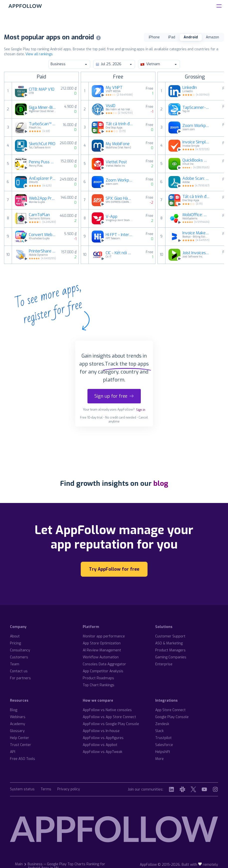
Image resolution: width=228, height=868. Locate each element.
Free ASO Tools (23, 759)
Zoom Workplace (119, 180)
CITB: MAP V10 (42, 89)
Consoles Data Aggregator (104, 664)
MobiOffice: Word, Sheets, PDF (196, 215)
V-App (112, 217)
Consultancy (20, 650)
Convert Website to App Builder (43, 235)
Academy (18, 724)
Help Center (20, 738)
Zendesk (162, 724)
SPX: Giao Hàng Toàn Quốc (119, 198)
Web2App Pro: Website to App (43, 198)
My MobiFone (118, 144)
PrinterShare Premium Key (43, 251)
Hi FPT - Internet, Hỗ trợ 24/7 (119, 235)
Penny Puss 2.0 (43, 162)
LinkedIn (190, 88)
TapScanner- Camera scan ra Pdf (196, 108)
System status (22, 789)
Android (191, 37)
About (15, 636)
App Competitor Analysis (103, 671)
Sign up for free (114, 396)
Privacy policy (69, 789)
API (13, 752)
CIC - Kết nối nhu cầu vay (119, 253)
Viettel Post (116, 162)
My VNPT (114, 88)
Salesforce (164, 745)
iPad (172, 37)
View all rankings (39, 54)
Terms (46, 789)
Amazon (212, 37)
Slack (159, 731)
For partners (20, 678)
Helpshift (163, 752)
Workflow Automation (101, 657)
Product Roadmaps (98, 678)
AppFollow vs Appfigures (103, 738)
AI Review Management (102, 650)
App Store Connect (170, 710)
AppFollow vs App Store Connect (109, 717)
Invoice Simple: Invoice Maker (196, 142)
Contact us (19, 671)
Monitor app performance (104, 636)
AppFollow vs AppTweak (103, 752)
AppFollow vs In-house (101, 731)
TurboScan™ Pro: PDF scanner (43, 124)
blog (161, 483)
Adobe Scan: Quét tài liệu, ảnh (196, 179)
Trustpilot (163, 738)
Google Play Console (172, 717)
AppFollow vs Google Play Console (111, 724)
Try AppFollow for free (114, 569)
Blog (14, 710)
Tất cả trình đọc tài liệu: (119, 124)
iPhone (154, 37)
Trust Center (21, 745)
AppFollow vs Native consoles (107, 710)
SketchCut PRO (42, 144)
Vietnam (159, 64)
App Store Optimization (102, 643)
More (159, 759)
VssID (111, 106)
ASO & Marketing (169, 643)
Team (15, 664)
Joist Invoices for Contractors (196, 253)
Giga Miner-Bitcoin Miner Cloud (43, 108)
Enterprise (164, 664)
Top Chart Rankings (99, 685)
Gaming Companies (171, 657)
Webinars (18, 717)
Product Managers (170, 650)
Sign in (141, 410)
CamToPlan (39, 215)
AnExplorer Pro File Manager (43, 179)
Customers (19, 657)
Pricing (15, 643)
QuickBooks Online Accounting (196, 160)
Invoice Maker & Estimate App (196, 233)
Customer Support (170, 636)
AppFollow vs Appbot (100, 745)
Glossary (17, 731)
